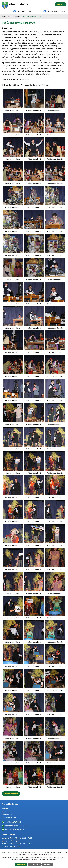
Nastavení (48, 864)
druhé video (43, 85)
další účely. (48, 854)
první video (31, 85)
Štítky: (5, 28)
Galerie (18, 17)
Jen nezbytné (35, 864)
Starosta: (17, 826)
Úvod (4, 17)
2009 (11, 28)
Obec (10, 17)
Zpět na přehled (11, 794)
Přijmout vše (21, 864)
